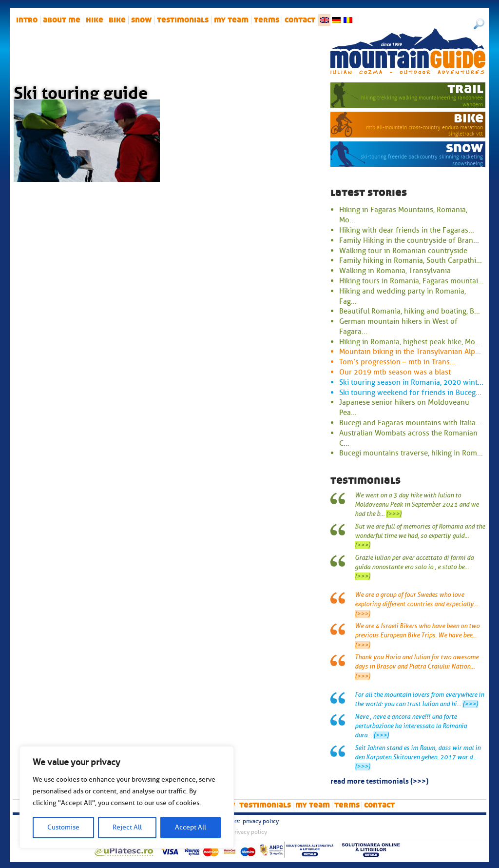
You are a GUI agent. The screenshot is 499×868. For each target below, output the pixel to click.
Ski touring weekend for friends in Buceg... (410, 393)
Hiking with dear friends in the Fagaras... (407, 230)
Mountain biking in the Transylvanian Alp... (410, 352)
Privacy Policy (261, 821)
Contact (300, 20)
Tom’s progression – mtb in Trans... (397, 362)
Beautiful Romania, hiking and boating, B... (410, 311)
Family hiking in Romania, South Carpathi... (411, 260)
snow (141, 20)
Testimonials (183, 20)
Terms (267, 20)
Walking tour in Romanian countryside (403, 251)
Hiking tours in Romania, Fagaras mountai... (412, 281)
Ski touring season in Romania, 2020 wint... (411, 382)
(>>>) (394, 514)
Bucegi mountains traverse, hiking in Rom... (411, 453)
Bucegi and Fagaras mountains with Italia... (410, 423)
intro (27, 20)
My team (231, 20)
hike (95, 20)
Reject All (127, 827)
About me (62, 20)
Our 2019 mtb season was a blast (395, 372)
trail (465, 89)
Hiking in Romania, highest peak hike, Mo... (410, 342)
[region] (127, 797)
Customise (63, 827)
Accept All (191, 827)
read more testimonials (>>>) (379, 780)
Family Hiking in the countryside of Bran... (409, 240)
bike (117, 20)
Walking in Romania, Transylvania (395, 271)
